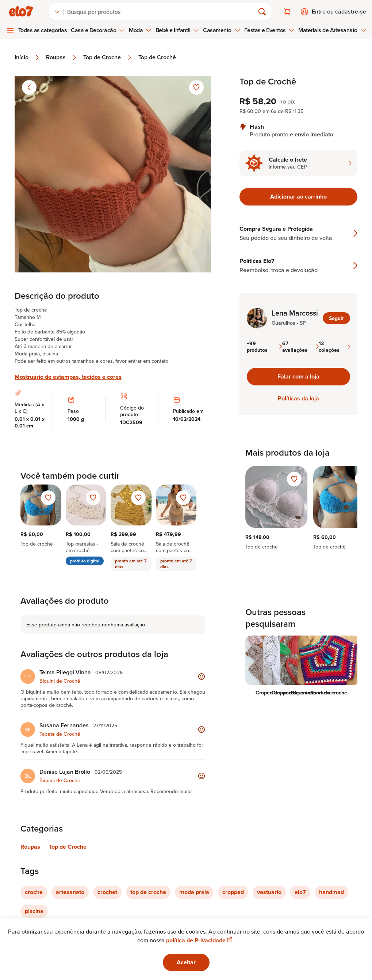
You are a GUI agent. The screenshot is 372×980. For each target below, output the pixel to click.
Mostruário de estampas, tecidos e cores (68, 377)
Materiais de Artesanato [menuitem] (332, 30)
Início (27, 57)
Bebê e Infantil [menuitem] (177, 30)
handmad (331, 892)
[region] (298, 511)
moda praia (194, 892)
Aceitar (186, 962)
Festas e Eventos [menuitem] (269, 30)
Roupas (62, 57)
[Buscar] (162, 12)
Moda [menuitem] (140, 30)
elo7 (300, 892)
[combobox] (57, 12)
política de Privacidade (200, 940)
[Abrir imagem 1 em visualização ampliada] (113, 174)
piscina (34, 911)
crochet (107, 892)
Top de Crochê (157, 57)
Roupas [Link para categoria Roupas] (30, 847)
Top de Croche (108, 57)
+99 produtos (264, 347)
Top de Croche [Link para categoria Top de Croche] (68, 847)
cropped (233, 892)
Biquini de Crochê (60, 681)
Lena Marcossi (295, 313)
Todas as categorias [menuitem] (43, 30)
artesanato (70, 892)
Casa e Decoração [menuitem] (98, 30)
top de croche (148, 892)
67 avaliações (300, 347)
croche (34, 892)
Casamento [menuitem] (222, 30)
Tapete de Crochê (60, 734)
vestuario (269, 892)
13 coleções (334, 347)
